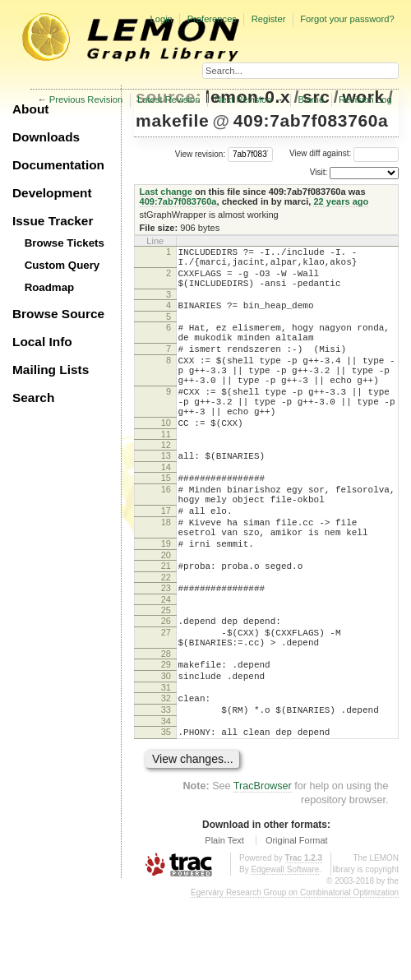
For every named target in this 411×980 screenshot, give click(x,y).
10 (166, 457)
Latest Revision (169, 99)
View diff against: (344, 153)
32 (166, 772)
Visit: (319, 172)
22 (166, 636)
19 (166, 598)
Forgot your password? (347, 19)
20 (166, 612)
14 (166, 506)
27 (166, 696)
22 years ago (341, 201)
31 (166, 761)
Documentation (58, 165)
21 (166, 622)
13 (166, 492)
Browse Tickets (65, 243)
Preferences (212, 19)
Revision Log (365, 99)
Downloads (46, 137)
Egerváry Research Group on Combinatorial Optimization (295, 974)
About (30, 109)
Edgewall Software (285, 951)
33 (166, 786)
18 (166, 571)
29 (166, 733)
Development (52, 193)
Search (33, 398)
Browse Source (58, 314)
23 (166, 647)
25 (166, 672)
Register (269, 19)
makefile (172, 120)
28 (166, 723)
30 (166, 747)
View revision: (201, 153)
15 (166, 517)
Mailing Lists (51, 370)
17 (166, 557)
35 (166, 811)
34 (166, 800)
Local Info (42, 342)
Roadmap (50, 287)
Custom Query (62, 265)
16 (166, 531)
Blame (311, 99)
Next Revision (243, 99)
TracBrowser (263, 867)
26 (166, 682)
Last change (166, 192)
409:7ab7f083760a (311, 120)
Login (161, 19)
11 (166, 471)
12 (166, 482)
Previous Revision (86, 99)
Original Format (297, 922)
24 (166, 661)
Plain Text (224, 922)
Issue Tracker (53, 221)
